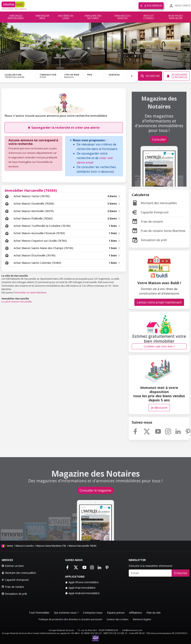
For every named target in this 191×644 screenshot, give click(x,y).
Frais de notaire (147, 222)
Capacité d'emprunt (150, 212)
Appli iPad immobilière (80, 588)
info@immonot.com (132, 630)
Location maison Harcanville (17, 302)
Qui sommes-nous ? (66, 613)
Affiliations (136, 613)
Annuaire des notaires (93, 17)
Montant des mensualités (154, 203)
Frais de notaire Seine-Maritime (159, 231)
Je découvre (159, 408)
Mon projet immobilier (176, 17)
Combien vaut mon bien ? (159, 346)
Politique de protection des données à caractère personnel (70, 619)
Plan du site (154, 613)
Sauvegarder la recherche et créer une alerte (64, 128)
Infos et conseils (149, 17)
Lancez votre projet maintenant (159, 302)
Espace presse (116, 613)
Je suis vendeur (151, 6)
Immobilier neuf (42, 17)
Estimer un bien (13, 566)
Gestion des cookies (117, 619)
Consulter (159, 139)
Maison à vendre (25, 546)
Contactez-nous (93, 613)
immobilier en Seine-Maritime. (31, 293)
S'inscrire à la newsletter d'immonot (151, 566)
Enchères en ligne (66, 17)
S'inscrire (181, 573)
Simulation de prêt (149, 240)
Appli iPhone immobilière (82, 582)
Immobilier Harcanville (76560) (31, 190)
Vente (10, 546)
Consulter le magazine (95, 490)
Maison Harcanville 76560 (82, 546)
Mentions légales (142, 619)
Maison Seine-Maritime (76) (51, 546)
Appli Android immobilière (82, 593)
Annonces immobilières (16, 17)
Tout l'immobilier (39, 613)
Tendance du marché (123, 17)
